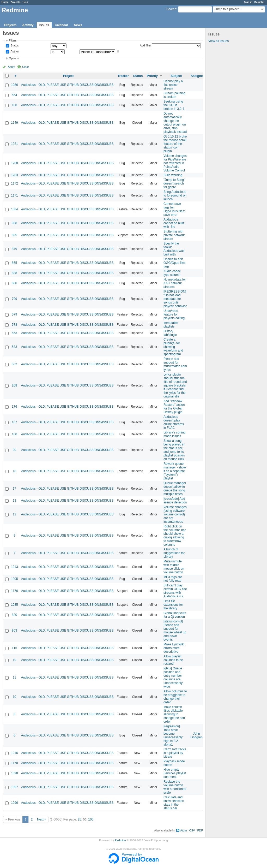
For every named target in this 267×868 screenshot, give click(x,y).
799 (14, 299)
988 (14, 223)
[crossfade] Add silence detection (175, 501)
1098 (14, 773)
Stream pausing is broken (174, 95)
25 (79, 819)
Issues (44, 25)
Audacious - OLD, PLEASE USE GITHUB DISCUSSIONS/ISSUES (67, 85)
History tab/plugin (170, 333)
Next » (42, 819)
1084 (14, 209)
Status (14, 46)
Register (259, 2)
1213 (14, 567)
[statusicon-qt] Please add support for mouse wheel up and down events (175, 631)
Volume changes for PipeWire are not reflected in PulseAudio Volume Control (175, 163)
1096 (14, 803)
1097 (14, 787)
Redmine (120, 840)
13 (14, 501)
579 (14, 314)
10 (14, 697)
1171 (14, 195)
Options (14, 58)
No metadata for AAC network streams (175, 283)
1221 (14, 144)
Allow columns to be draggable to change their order (175, 697)
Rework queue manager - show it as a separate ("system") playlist (175, 471)
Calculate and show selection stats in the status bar (174, 803)
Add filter (145, 45)
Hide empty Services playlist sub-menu (175, 773)
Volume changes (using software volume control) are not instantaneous (175, 514)
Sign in (248, 2)
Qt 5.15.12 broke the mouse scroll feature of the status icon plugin (175, 144)
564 (14, 95)
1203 (14, 175)
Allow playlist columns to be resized (173, 660)
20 (14, 450)
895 (14, 235)
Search (171, 9)
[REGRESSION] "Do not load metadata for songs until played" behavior (175, 299)
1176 (14, 591)
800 (14, 283)
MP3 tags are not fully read (173, 579)
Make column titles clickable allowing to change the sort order (174, 714)
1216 (14, 753)
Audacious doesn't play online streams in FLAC (174, 422)
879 (14, 249)
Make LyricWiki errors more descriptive (174, 648)
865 (14, 263)
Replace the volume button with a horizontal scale (175, 787)
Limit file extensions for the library (173, 605)
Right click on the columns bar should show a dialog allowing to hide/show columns (175, 536)
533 (14, 347)
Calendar (61, 25)
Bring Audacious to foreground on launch (175, 195)
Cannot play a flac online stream (173, 85)
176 (14, 407)
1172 (14, 183)
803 (14, 631)
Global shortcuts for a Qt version (175, 615)
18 (14, 471)
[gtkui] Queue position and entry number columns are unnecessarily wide (173, 677)
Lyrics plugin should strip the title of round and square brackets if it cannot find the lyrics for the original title (175, 385)
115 (14, 648)
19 (14, 660)
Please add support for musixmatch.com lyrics (175, 364)
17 (14, 489)
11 (14, 677)
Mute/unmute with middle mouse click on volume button (174, 567)
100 (14, 434)
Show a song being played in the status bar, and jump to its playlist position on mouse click (174, 450)
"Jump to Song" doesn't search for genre (174, 183)
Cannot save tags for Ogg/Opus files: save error (174, 209)
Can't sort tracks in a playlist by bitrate (175, 753)
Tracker (123, 76)
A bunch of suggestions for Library (174, 553)
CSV (192, 830)
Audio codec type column (172, 273)
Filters (13, 40)
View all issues (219, 41)
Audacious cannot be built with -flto (174, 223)
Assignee (198, 76)
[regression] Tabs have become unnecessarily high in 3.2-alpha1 (173, 735)
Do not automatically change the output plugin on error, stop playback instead (175, 123)
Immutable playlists (171, 325)
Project (68, 76)
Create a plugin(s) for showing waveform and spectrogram (173, 347)
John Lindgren (196, 735)
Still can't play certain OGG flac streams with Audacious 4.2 (175, 591)
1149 (14, 123)
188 (14, 105)
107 (14, 422)
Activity (28, 25)
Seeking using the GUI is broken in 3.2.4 (174, 105)
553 (14, 333)
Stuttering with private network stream (174, 235)
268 (14, 385)
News (78, 25)
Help (25, 2)
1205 (14, 579)
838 (14, 273)
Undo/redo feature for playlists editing (174, 314)
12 (14, 514)
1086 (14, 85)
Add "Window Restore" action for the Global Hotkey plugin (174, 407)
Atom (183, 830)
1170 (14, 763)
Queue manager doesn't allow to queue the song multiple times (175, 489)
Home (5, 2)
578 (14, 325)
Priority (152, 76)
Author (14, 51)
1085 (14, 605)
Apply (11, 67)
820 (14, 615)
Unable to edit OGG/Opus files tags (175, 263)
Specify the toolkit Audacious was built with (174, 249)
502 (14, 364)
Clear (26, 67)
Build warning (173, 175)
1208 (14, 163)
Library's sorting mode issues (174, 434)
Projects (16, 2)
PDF (200, 830)
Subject (176, 76)
